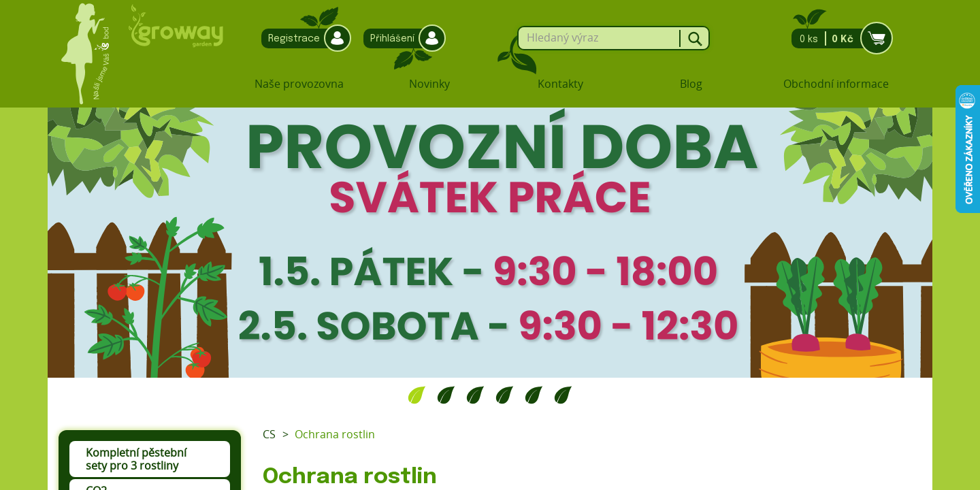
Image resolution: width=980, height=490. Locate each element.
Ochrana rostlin (335, 434)
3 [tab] (475, 395)
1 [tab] (417, 395)
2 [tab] (446, 395)
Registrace (303, 38)
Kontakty (560, 84)
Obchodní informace (836, 84)
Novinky (429, 84)
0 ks (838, 38)
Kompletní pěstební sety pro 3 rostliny (136, 459)
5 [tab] (534, 395)
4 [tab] (505, 395)
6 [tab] (563, 395)
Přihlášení (401, 38)
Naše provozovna (299, 84)
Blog (691, 84)
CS (269, 434)
